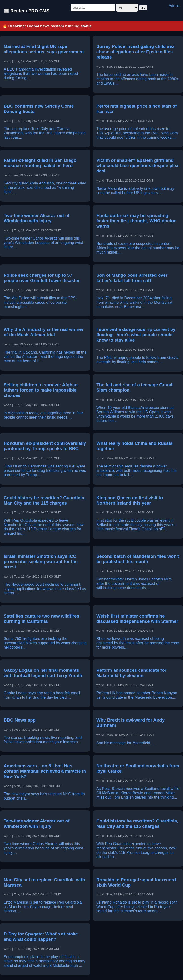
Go (143, 8)
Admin (174, 6)
